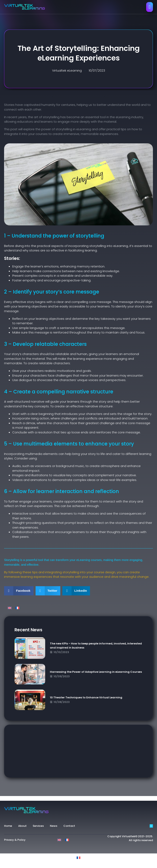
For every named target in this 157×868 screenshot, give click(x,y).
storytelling (80, 798)
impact (45, 798)
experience (21, 798)
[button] (19, 591)
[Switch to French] (17, 608)
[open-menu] (150, 7)
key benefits (61, 798)
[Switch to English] (10, 608)
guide (34, 798)
